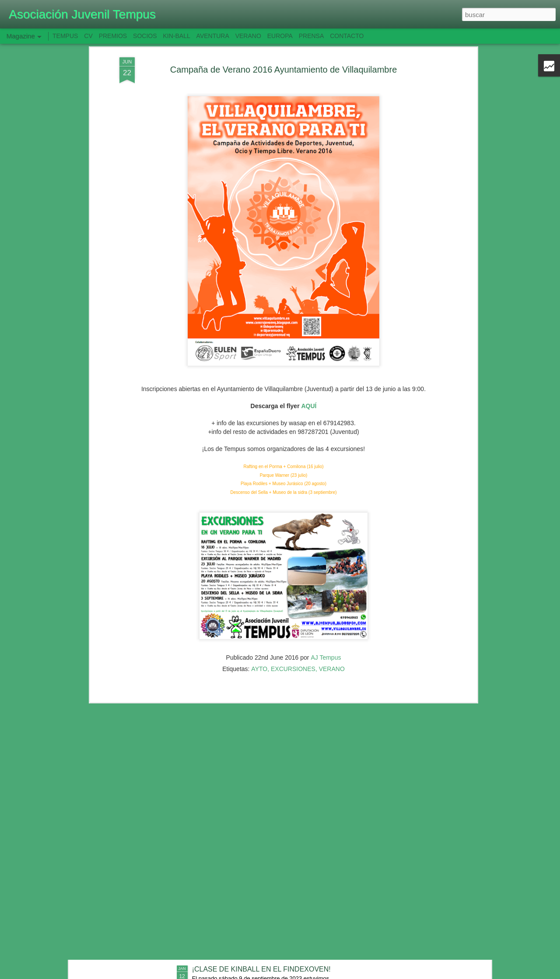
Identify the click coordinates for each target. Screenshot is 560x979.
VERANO (332, 597)
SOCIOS (145, 36)
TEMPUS (65, 36)
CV (88, 36)
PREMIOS (113, 36)
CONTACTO (347, 36)
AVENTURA (213, 36)
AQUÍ (309, 334)
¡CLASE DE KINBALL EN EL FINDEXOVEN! (261, 969)
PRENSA (311, 36)
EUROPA (280, 36)
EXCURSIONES (293, 597)
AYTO (259, 597)
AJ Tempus (326, 585)
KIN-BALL (176, 36)
